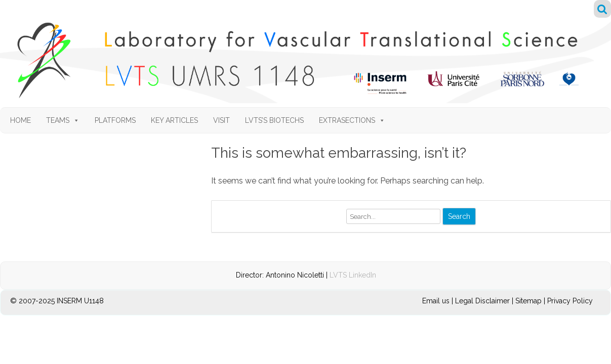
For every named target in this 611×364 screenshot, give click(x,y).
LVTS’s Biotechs (274, 120)
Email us (437, 301)
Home (21, 120)
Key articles (174, 120)
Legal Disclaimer (482, 301)
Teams (63, 120)
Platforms (115, 120)
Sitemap (528, 301)
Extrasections (352, 120)
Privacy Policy (570, 301)
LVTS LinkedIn (353, 275)
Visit (221, 120)
